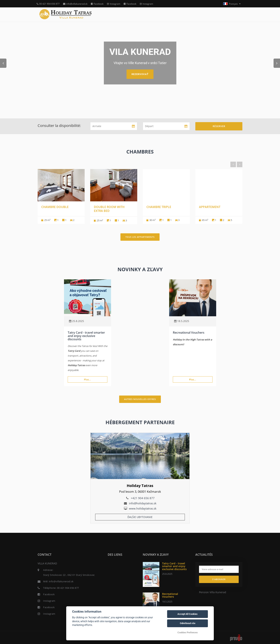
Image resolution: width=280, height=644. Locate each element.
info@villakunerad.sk (75, 4)
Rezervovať (140, 74)
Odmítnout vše (188, 623)
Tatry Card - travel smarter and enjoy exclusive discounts (86, 336)
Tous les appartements (140, 237)
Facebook (97, 4)
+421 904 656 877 (143, 498)
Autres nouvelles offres (140, 399)
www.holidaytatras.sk (143, 508)
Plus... (87, 379)
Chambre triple (159, 207)
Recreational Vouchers (189, 333)
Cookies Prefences (188, 632)
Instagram (114, 4)
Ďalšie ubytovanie (140, 517)
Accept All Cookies (187, 614)
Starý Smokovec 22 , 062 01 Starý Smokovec (69, 575)
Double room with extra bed (109, 209)
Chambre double (55, 207)
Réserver (219, 126)
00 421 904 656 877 (48, 4)
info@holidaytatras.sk (143, 503)
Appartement (210, 207)
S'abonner (219, 579)
